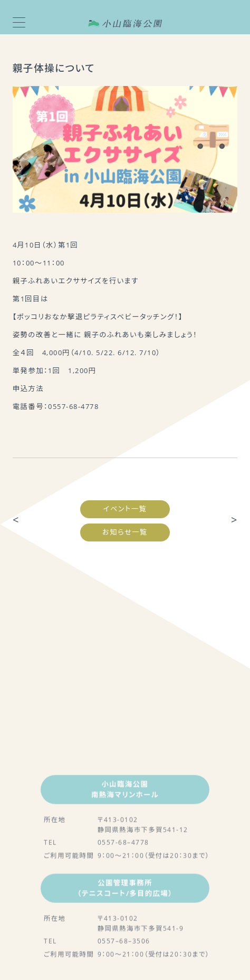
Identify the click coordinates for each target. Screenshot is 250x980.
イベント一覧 (125, 509)
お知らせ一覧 (125, 532)
